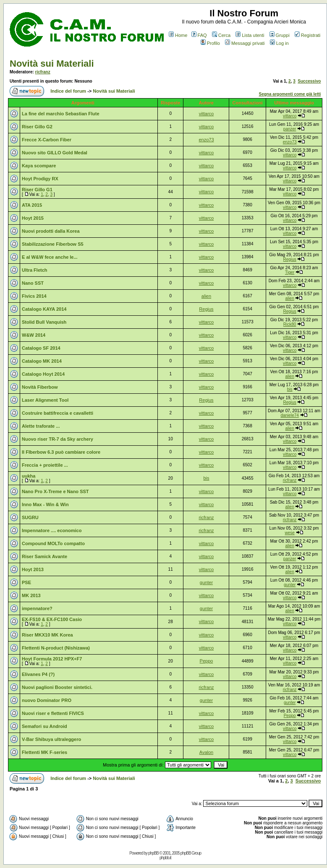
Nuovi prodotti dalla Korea (51, 231)
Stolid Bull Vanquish (44, 322)
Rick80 (290, 324)
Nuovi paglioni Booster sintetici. (57, 687)
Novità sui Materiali (52, 64)
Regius (290, 259)
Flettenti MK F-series (44, 752)
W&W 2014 (34, 335)
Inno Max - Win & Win (45, 504)
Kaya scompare (39, 166)
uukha (29, 476)
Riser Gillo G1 (37, 190)
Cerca (221, 35)
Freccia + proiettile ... (45, 465)
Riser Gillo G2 (37, 127)
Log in (279, 43)
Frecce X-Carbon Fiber (47, 140)
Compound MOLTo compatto (53, 543)
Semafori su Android (44, 726)
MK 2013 (31, 595)
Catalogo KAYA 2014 (44, 309)
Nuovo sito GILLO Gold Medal (55, 153)
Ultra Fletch (35, 270)
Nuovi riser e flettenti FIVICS (53, 713)
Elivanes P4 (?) (38, 674)
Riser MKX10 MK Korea (47, 635)
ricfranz (43, 72)
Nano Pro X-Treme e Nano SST (55, 491)
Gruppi (280, 35)
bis (290, 389)
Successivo (309, 81)
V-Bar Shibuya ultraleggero (51, 739)
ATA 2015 (32, 205)
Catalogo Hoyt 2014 (43, 374)
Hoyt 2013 (33, 569)
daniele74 (289, 415)
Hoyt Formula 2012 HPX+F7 (52, 659)
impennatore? (37, 608)
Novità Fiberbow (40, 387)
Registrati (307, 35)
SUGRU (30, 517)
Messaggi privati (245, 43)
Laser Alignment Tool (45, 400)
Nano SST (33, 283)
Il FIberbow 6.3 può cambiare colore (61, 452)
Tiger (290, 272)
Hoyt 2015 (33, 218)
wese (289, 533)
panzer (290, 129)
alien (206, 296)
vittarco (206, 114)
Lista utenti (250, 35)
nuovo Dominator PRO (47, 700)
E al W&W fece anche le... (50, 257)
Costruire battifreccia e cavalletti (58, 413)
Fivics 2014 (34, 296)
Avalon (206, 752)
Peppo (207, 661)
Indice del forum (68, 91)
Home (178, 35)
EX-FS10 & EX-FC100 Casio (52, 619)
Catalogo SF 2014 (41, 348)
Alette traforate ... (41, 426)
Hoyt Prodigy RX (40, 179)
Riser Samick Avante (44, 556)
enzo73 (206, 140)
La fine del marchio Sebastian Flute (61, 114)
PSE (26, 582)
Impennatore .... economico (52, 530)
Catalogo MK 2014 (42, 361)
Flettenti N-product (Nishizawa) (56, 648)
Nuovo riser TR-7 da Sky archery (58, 439)
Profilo (210, 43)
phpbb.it (165, 858)
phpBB (153, 853)
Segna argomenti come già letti (290, 94)
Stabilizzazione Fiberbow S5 (53, 244)
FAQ (199, 35)
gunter (206, 582)
